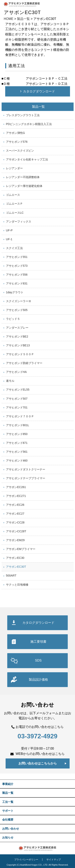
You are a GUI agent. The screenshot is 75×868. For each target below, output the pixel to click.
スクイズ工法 (14, 248)
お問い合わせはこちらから (38, 763)
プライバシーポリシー (26, 860)
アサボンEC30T (16, 567)
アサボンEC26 (15, 505)
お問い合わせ (11, 829)
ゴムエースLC (15, 213)
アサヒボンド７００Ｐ (20, 416)
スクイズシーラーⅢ (19, 301)
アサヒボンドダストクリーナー (26, 469)
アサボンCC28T (16, 531)
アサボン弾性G (15, 133)
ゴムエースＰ (14, 204)
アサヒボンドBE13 (18, 345)
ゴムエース (13, 195)
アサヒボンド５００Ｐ (20, 354)
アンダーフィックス (19, 222)
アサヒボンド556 (17, 275)
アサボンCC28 (15, 522)
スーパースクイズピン (20, 151)
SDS (38, 660)
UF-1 (9, 239)
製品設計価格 (38, 680)
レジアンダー (14, 168)
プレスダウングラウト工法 (23, 115)
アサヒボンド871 (17, 443)
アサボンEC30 (15, 558)
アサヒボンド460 (17, 461)
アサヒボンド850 (17, 434)
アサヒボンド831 (17, 283)
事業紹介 (8, 784)
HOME (9, 19)
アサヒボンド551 (17, 257)
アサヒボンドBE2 (17, 337)
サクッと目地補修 (17, 585)
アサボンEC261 (16, 487)
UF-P (9, 230)
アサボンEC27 (15, 514)
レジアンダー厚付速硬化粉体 (24, 186)
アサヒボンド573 (17, 266)
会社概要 (8, 820)
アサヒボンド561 (17, 452)
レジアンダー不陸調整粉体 (23, 177)
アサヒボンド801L (18, 425)
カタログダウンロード (39, 91)
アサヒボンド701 (17, 407)
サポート (8, 811)
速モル (10, 381)
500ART (11, 576)
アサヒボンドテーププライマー (26, 478)
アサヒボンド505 (17, 310)
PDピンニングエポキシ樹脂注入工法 (29, 124)
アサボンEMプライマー (21, 549)
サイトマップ (54, 860)
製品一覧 (23, 19)
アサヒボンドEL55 (18, 390)
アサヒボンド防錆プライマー (24, 363)
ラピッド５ (13, 319)
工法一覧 (8, 802)
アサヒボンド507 (17, 399)
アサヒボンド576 (17, 142)
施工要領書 (38, 642)
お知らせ (8, 837)
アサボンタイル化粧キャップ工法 (27, 159)
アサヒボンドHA (16, 372)
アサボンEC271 (16, 496)
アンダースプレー (17, 328)
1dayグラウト (15, 292)
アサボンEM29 (15, 540)
